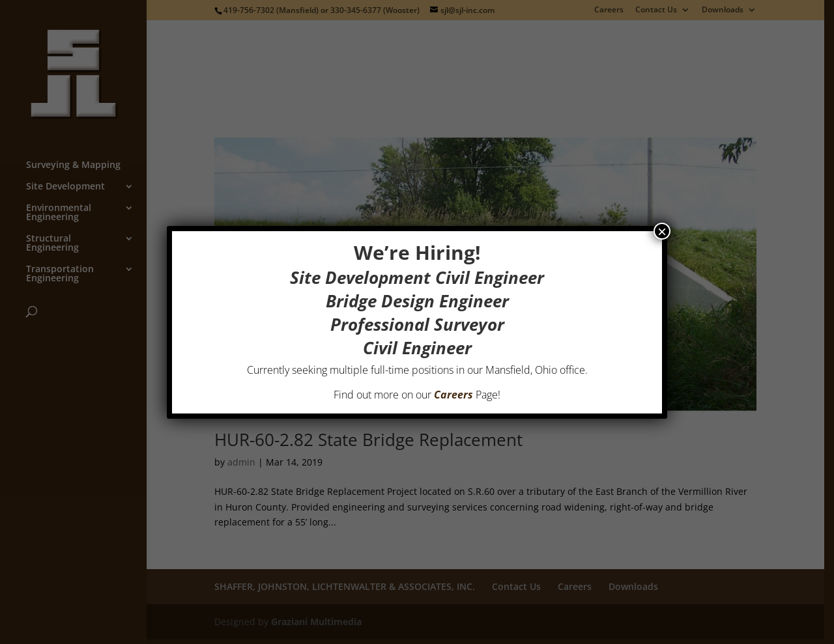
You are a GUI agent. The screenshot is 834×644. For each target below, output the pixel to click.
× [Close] (662, 231)
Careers (453, 395)
